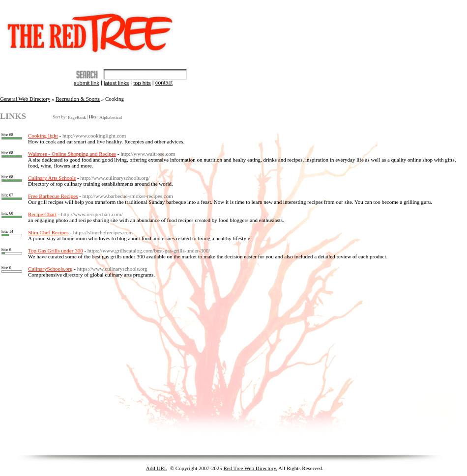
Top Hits (142, 83)
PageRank (76, 117)
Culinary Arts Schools (52, 178)
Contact (164, 83)
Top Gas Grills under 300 (56, 251)
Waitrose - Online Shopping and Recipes (72, 154)
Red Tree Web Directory (250, 468)
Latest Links (116, 83)
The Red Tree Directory (92, 28)
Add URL (157, 468)
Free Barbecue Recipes (53, 196)
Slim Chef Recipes (48, 232)
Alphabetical (111, 117)
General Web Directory (25, 99)
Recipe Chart (42, 214)
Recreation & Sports (78, 99)
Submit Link (87, 83)
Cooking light (43, 136)
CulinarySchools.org (50, 269)
